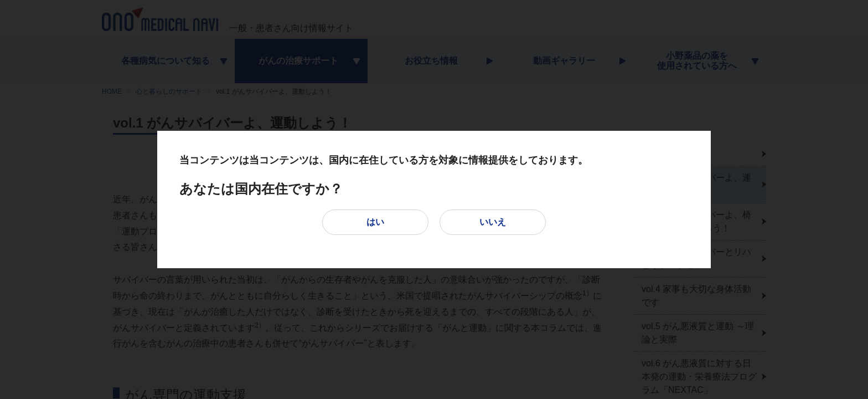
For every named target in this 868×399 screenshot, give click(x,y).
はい (375, 222)
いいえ (493, 222)
